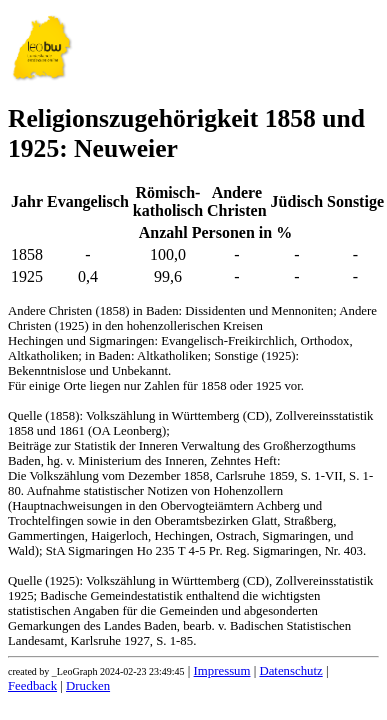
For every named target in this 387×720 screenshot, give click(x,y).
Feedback (32, 686)
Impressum (222, 671)
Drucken (88, 686)
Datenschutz (290, 671)
